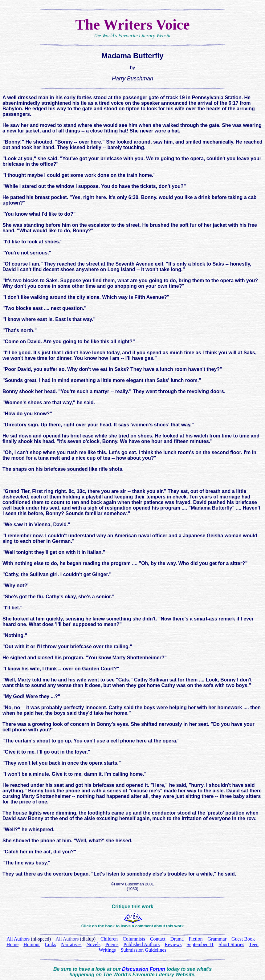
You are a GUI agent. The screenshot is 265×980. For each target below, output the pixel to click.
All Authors (67, 939)
